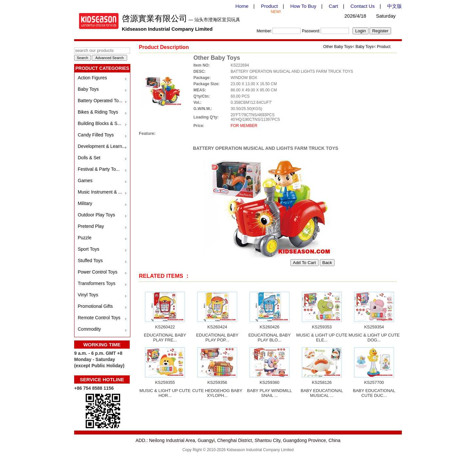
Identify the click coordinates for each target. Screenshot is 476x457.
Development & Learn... (102, 146)
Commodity (89, 329)
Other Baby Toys (338, 47)
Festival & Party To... (99, 169)
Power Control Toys (98, 272)
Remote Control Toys (99, 318)
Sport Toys (89, 249)
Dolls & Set (89, 158)
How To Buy (303, 6)
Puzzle (85, 238)
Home (242, 6)
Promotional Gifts (95, 306)
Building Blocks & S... (99, 123)
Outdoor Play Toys (96, 215)
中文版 (394, 6)
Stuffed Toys (90, 260)
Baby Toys (88, 89)
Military (85, 203)
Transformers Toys (97, 283)
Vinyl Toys (88, 295)
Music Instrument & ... (100, 192)
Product (270, 6)
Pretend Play (91, 226)
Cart (333, 6)
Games (85, 181)
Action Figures (92, 78)
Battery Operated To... (100, 101)
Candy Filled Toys (96, 135)
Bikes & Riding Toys (98, 112)
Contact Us (363, 6)
